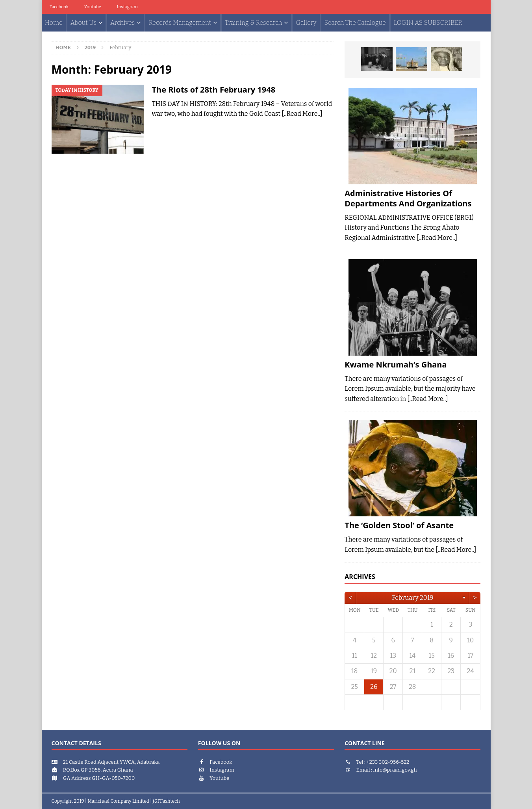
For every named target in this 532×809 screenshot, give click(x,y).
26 (374, 687)
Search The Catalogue (355, 23)
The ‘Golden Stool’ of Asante (399, 525)
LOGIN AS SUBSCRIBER (428, 23)
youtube (93, 7)
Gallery (306, 23)
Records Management (180, 23)
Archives (122, 23)
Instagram (127, 7)
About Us (83, 23)
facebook (59, 7)
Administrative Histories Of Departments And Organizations (408, 198)
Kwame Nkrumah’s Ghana (396, 365)
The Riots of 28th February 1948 (214, 90)
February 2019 (412, 598)
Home (54, 23)
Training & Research (253, 23)
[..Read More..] (302, 114)
